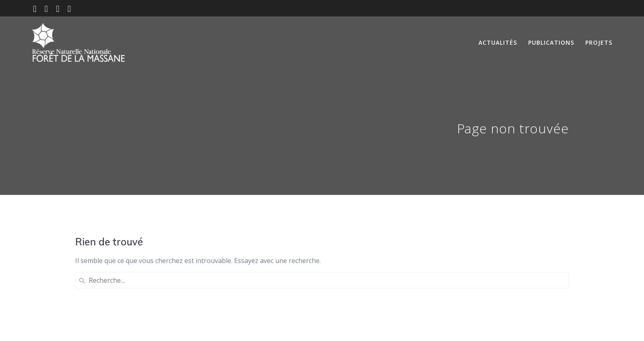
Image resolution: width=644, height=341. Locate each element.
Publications (551, 42)
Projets (599, 42)
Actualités (498, 42)
